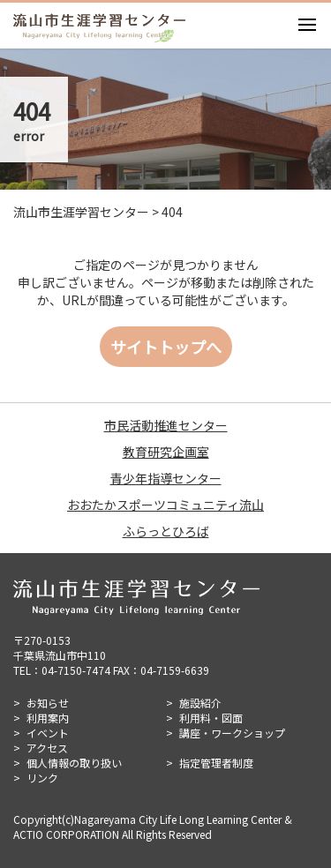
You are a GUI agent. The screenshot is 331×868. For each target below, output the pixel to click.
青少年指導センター (166, 478)
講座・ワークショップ (232, 733)
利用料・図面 (211, 718)
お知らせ (48, 703)
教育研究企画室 (166, 452)
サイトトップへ (166, 347)
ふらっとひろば (166, 531)
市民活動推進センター (166, 425)
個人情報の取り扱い (74, 763)
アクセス (47, 748)
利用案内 (48, 718)
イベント (48, 733)
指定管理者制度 (216, 763)
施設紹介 (200, 703)
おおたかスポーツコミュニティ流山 (165, 505)
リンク (42, 778)
